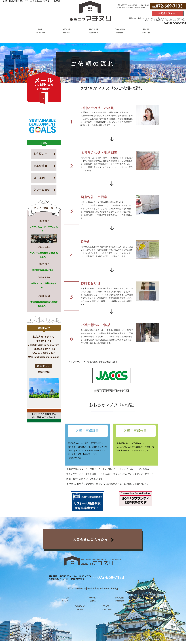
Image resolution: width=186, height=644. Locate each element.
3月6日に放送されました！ (44, 270)
